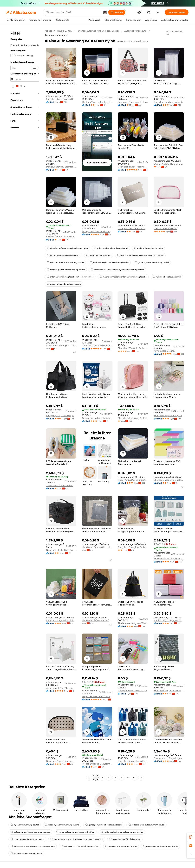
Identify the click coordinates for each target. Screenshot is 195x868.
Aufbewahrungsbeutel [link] (56, 35)
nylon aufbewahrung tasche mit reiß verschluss (70, 277)
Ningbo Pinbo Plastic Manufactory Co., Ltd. (97, 696)
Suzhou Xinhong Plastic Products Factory (61, 237)
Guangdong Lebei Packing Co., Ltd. (133, 167)
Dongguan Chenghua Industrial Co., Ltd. (97, 231)
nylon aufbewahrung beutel (167, 277)
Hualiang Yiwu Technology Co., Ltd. (97, 102)
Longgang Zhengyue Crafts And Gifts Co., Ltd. (133, 102)
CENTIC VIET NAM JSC (166, 228)
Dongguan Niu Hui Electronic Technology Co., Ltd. (61, 167)
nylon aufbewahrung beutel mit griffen (75, 832)
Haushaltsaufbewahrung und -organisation (98, 31)
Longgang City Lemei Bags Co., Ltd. (61, 416)
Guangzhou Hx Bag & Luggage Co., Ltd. (169, 758)
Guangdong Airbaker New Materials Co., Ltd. (97, 418)
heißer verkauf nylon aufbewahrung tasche (122, 832)
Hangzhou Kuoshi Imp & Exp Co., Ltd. (133, 761)
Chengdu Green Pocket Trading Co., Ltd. (133, 228)
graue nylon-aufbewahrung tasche (160, 846)
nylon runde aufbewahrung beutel (111, 248)
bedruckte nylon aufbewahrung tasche (109, 263)
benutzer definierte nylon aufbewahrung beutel (140, 255)
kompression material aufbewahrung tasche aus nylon (77, 839)
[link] (191, 837)
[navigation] (25, 405)
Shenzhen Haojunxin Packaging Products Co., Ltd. (169, 691)
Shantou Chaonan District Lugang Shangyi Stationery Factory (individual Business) (169, 480)
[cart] (149, 13)
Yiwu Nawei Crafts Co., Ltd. (60, 485)
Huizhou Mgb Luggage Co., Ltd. (169, 620)
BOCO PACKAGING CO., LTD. (168, 164)
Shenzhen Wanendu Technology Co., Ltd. (133, 348)
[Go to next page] (141, 778)
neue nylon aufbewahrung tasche (27, 839)
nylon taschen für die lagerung (125, 839)
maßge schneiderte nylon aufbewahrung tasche (123, 277)
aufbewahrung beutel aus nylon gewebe (30, 832)
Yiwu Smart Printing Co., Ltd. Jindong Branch (61, 346)
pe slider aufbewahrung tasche (121, 846)
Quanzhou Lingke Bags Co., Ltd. (61, 550)
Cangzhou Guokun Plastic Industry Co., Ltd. (97, 346)
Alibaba (49, 31)
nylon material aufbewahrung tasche (65, 263)
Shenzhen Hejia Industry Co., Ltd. (169, 416)
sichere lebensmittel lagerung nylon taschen (33, 846)
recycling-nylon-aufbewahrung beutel (66, 270)
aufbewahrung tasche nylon (148, 248)
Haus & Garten (64, 31)
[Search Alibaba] (73, 12)
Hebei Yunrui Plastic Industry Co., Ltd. (133, 480)
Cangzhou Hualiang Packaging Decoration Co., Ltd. (169, 102)
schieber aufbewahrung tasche (26, 853)
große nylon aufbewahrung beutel (152, 263)
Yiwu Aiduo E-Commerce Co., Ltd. (97, 620)
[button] (105, 12)
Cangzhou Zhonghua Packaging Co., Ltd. (133, 547)
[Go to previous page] (89, 778)
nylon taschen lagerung (99, 255)
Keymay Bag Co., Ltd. (164, 351)
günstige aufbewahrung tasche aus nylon (67, 248)
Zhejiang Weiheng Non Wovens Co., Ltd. (133, 623)
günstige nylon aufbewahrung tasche (104, 825)
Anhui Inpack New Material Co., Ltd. (61, 688)
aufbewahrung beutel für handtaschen (80, 846)
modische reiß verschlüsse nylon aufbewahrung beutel (117, 270)
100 (135, 778)
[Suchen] (117, 12)
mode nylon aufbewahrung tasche (64, 284)
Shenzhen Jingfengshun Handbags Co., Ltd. (61, 99)
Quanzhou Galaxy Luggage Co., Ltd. (61, 761)
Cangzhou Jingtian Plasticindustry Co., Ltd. (61, 620)
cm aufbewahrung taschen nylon (64, 255)
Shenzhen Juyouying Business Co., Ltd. (133, 418)
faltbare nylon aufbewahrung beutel (146, 825)
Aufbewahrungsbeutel (136, 31)
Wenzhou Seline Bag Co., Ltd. (133, 691)
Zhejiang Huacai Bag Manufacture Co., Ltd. (169, 559)
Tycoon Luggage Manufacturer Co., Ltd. (97, 764)
